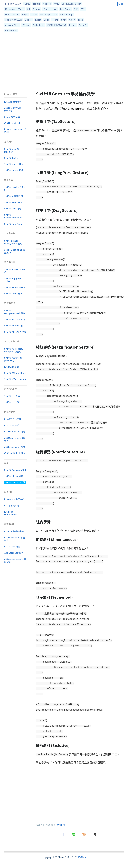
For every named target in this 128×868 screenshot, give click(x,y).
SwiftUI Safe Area (13, 224)
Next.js (37, 4)
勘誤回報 (61, 825)
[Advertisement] (64, 62)
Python (73, 25)
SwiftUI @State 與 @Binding (13, 359)
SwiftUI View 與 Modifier (12, 150)
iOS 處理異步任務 (13, 419)
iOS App (26, 25)
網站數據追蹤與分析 (57, 25)
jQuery (46, 9)
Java (55, 9)
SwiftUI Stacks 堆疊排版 (15, 189)
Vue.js (21, 9)
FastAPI (83, 25)
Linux (46, 20)
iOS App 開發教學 (13, 102)
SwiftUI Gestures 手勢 (15, 482)
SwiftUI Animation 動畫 (15, 470)
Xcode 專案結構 (12, 117)
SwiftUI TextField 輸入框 (15, 271)
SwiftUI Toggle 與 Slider (13, 280)
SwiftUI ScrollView (13, 202)
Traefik (55, 20)
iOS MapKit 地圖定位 (14, 499)
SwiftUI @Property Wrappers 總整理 (14, 350)
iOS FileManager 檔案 (15, 447)
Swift (64, 20)
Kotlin (38, 20)
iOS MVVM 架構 (11, 367)
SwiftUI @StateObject (15, 373)
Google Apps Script (71, 4)
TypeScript (65, 9)
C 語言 (72, 20)
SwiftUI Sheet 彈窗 (13, 325)
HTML (8, 14)
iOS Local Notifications (11, 513)
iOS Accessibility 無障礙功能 (15, 560)
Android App (66, 14)
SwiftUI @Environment (15, 379)
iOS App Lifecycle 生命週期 (15, 131)
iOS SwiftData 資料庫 (15, 453)
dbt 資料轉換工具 (14, 20)
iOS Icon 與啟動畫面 (14, 531)
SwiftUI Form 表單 (13, 293)
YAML (56, 4)
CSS (83, 9)
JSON (34, 14)
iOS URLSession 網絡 (15, 432)
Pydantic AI (38, 25)
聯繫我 (82, 857)
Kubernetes (11, 30)
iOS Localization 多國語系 (15, 539)
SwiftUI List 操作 (12, 402)
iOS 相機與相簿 (12, 505)
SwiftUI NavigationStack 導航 (15, 312)
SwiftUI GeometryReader (13, 216)
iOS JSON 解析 (11, 425)
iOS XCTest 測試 (12, 547)
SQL (55, 14)
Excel (81, 20)
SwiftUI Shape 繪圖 (14, 476)
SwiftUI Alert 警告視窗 (15, 332)
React (16, 14)
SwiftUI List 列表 (12, 396)
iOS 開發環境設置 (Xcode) (13, 109)
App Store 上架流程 (14, 553)
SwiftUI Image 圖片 (14, 164)
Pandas (36, 9)
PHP (76, 9)
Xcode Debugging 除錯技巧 (14, 251)
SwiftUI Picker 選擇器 (15, 287)
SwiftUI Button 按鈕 (14, 170)
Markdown (10, 9)
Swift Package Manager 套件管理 (13, 242)
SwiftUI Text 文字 (13, 158)
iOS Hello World (12, 123)
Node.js (47, 4)
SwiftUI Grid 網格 (13, 209)
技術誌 (27, 4)
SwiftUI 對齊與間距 (13, 196)
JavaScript (45, 14)
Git (29, 9)
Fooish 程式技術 (13, 4)
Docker (29, 20)
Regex (25, 14)
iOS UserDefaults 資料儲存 (15, 439)
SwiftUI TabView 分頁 (15, 319)
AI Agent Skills (12, 25)
